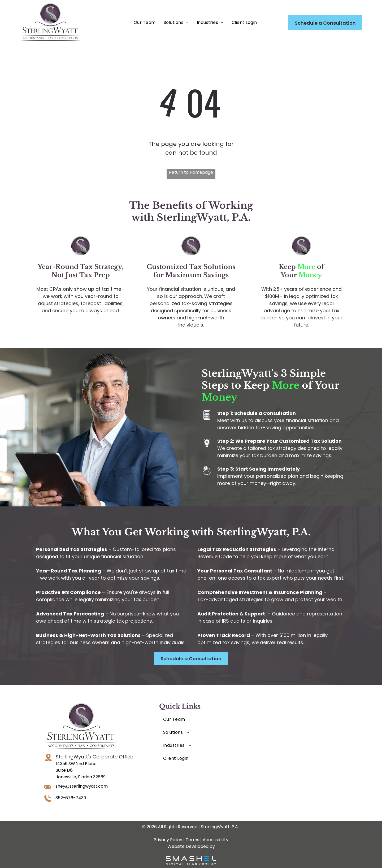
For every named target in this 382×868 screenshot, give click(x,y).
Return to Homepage (191, 172)
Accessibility (216, 840)
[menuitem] (145, 22)
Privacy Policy (168, 840)
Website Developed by (191, 846)
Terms (192, 840)
